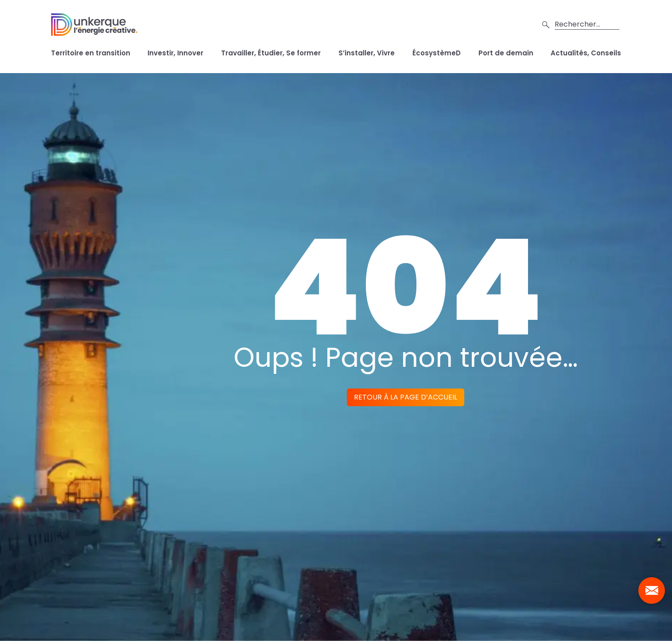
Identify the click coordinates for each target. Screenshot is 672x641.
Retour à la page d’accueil (406, 397)
